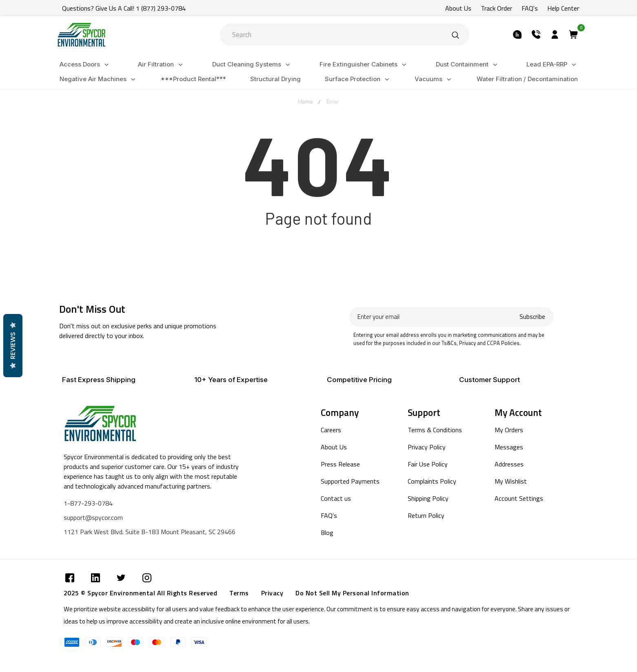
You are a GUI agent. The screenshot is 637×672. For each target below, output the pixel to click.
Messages (509, 447)
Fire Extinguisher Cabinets (364, 65)
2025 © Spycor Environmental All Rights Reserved (141, 593)
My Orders (509, 430)
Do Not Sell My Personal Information (352, 593)
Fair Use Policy (428, 464)
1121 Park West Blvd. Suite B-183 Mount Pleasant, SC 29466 (150, 532)
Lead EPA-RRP (553, 65)
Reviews (13, 346)
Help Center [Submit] (563, 8)
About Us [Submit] (458, 8)
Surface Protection (358, 79)
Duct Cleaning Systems (252, 65)
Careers (331, 430)
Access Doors (85, 65)
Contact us (336, 498)
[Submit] (455, 35)
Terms (239, 593)
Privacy (272, 593)
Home (306, 101)
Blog (327, 533)
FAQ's (329, 515)
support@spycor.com (93, 517)
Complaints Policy (432, 481)
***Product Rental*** (193, 79)
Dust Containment (468, 65)
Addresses (509, 464)
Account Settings (519, 498)
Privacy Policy (427, 447)
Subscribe (532, 317)
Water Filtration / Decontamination (527, 79)
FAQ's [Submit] (530, 8)
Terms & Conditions (435, 430)
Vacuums (434, 79)
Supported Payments (350, 481)
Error (333, 101)
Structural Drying (275, 79)
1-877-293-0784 (88, 503)
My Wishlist (511, 481)
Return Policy (426, 515)
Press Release (340, 464)
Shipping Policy (428, 498)
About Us (334, 447)
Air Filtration (162, 65)
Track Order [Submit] (496, 8)
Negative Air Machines (99, 79)
